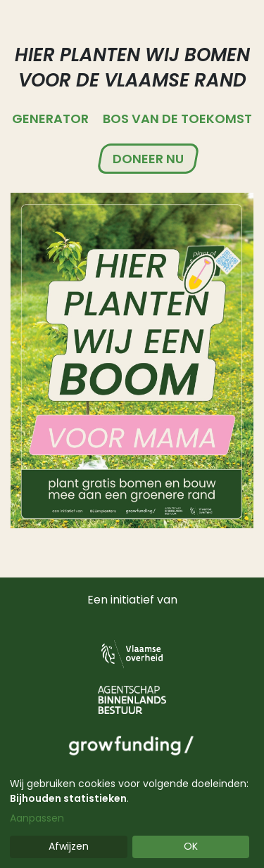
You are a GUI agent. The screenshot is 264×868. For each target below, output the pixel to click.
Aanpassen (37, 818)
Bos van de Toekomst (177, 119)
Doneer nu (148, 159)
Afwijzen (69, 846)
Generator (50, 119)
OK (191, 846)
